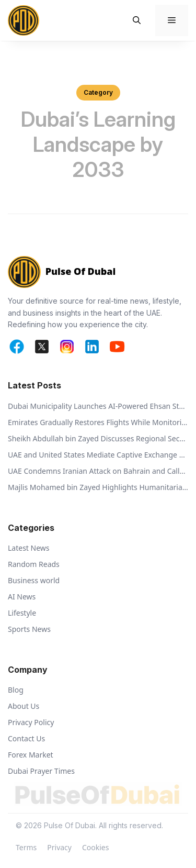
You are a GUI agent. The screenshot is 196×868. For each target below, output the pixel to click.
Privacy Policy (31, 722)
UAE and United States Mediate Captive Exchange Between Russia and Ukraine (98, 455)
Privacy (59, 847)
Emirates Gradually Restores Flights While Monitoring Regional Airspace (98, 422)
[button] (137, 20)
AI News (22, 597)
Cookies (95, 847)
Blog (16, 690)
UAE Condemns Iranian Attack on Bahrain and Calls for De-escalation (98, 471)
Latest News (29, 548)
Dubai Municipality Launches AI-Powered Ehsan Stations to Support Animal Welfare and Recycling (98, 406)
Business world (34, 580)
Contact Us (26, 738)
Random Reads (34, 564)
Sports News (29, 629)
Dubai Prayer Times (41, 771)
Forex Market (31, 755)
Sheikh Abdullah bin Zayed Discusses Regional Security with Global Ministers (98, 438)
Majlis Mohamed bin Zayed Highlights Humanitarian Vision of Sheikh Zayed (98, 487)
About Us (24, 706)
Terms (26, 847)
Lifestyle (22, 613)
